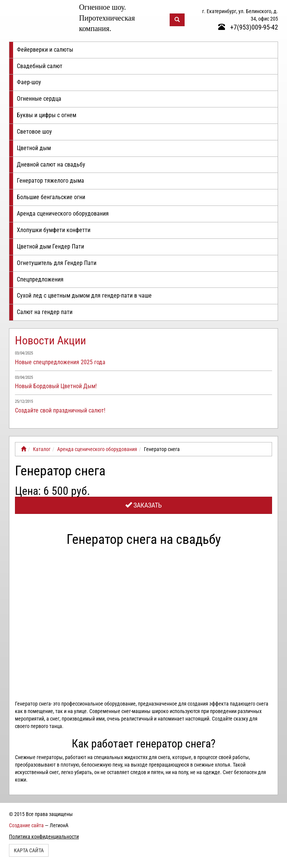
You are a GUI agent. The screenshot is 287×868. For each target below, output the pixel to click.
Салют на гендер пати (45, 312)
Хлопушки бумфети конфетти (54, 230)
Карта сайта (29, 850)
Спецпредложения (40, 279)
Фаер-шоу (29, 82)
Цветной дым (34, 148)
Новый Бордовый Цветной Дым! (56, 386)
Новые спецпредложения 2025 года (60, 362)
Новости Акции (50, 340)
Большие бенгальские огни (51, 197)
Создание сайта (26, 825)
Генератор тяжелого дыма (50, 181)
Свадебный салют (40, 66)
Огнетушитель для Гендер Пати (57, 263)
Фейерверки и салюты (45, 50)
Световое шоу (34, 132)
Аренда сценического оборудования (63, 214)
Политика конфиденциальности (44, 837)
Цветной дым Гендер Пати (50, 246)
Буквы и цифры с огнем (47, 115)
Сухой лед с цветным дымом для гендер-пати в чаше (84, 296)
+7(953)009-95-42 (248, 27)
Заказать (143, 505)
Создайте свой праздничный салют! (60, 410)
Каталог (42, 449)
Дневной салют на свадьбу (51, 165)
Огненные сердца (39, 99)
